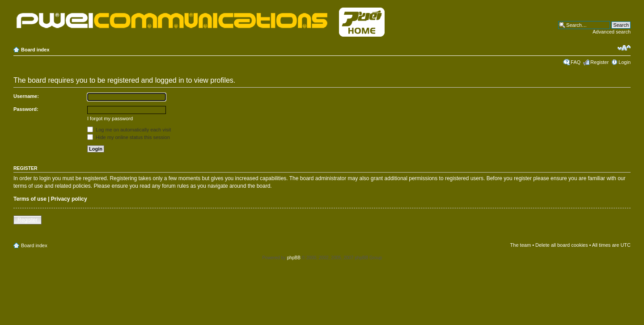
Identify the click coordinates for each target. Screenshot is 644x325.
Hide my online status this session (129, 137)
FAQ (576, 62)
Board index (35, 50)
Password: (26, 109)
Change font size (624, 48)
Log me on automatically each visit (129, 130)
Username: (26, 96)
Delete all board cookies (561, 245)
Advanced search (612, 32)
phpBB (294, 258)
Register (600, 62)
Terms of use (30, 199)
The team (521, 245)
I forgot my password (110, 118)
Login (625, 62)
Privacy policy (69, 199)
